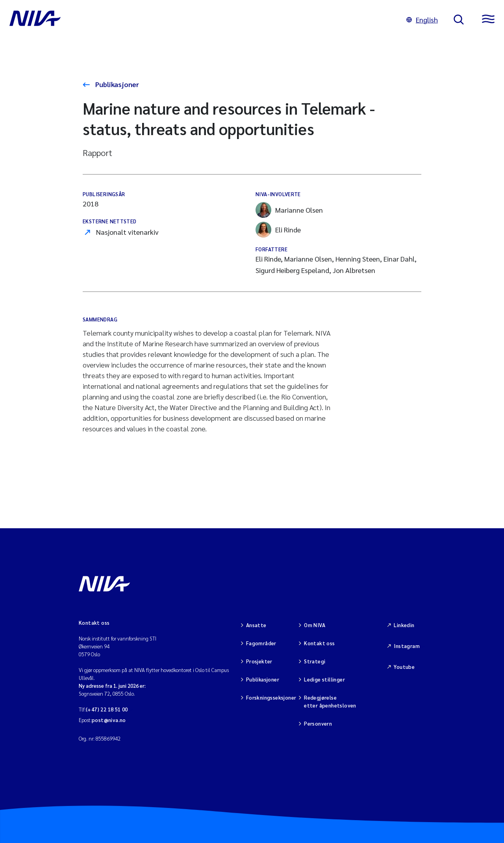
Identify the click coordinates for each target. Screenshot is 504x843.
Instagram (407, 646)
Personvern (318, 723)
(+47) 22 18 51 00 (107, 709)
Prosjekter (259, 661)
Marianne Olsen (289, 210)
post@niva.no (109, 720)
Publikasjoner (116, 84)
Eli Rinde (278, 230)
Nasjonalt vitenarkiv (127, 232)
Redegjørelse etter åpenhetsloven (330, 701)
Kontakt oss (319, 643)
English (422, 19)
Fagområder (261, 643)
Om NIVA (315, 625)
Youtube (404, 667)
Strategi (315, 661)
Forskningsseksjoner (271, 697)
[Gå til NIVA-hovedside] (200, 20)
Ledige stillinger (324, 679)
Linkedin (404, 625)
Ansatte (256, 625)
